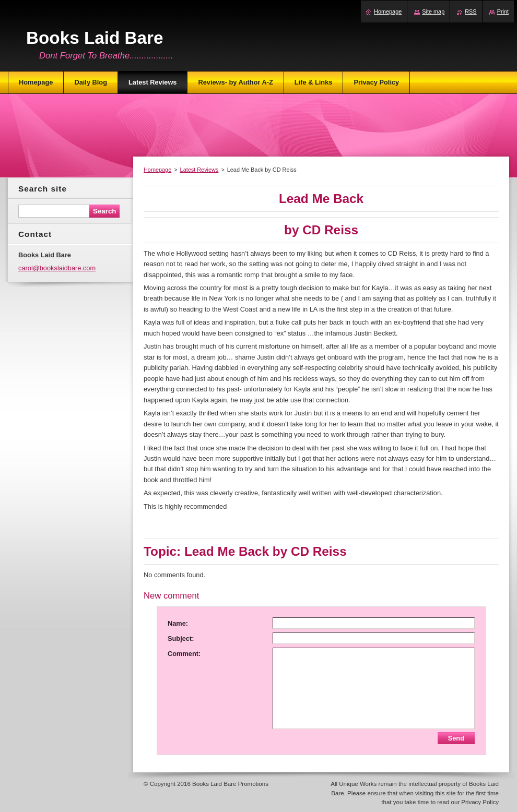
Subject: (181, 638)
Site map (433, 11)
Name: (178, 623)
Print (503, 11)
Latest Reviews (199, 170)
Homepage (157, 170)
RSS (471, 11)
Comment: (184, 654)
